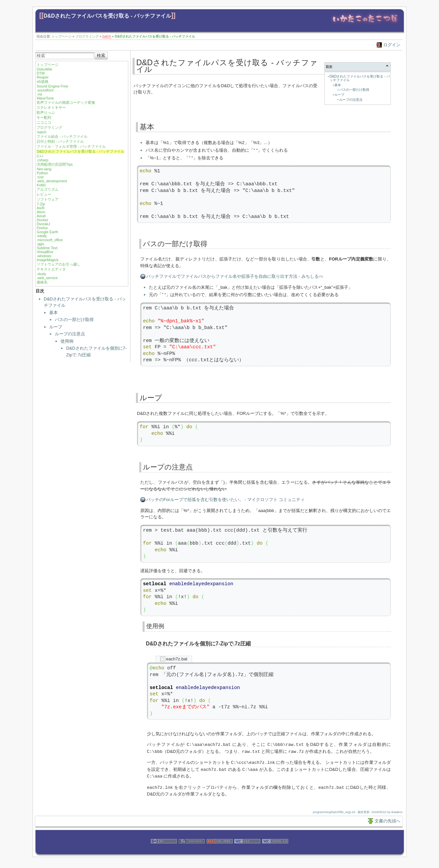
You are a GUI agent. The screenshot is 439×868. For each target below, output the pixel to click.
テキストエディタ (51, 269)
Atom (41, 212)
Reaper (43, 77)
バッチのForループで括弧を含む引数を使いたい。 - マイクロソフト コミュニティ (225, 500)
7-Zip (41, 204)
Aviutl (41, 216)
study (42, 274)
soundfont (45, 90)
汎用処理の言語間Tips (55, 164)
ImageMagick (47, 260)
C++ (40, 156)
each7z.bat (177, 659)
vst (40, 94)
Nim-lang (44, 169)
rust (40, 177)
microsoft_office (50, 240)
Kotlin (41, 185)
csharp (43, 160)
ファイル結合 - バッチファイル (62, 136)
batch (107, 36)
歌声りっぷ (46, 112)
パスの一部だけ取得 (74, 320)
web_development (52, 181)
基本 (54, 313)
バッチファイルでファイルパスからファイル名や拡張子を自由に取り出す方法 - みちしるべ (235, 276)
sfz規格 (43, 82)
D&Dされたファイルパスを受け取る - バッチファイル (107, 16)
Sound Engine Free (52, 86)
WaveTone (45, 98)
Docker (42, 220)
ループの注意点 (70, 334)
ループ (56, 327)
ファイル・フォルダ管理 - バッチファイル (71, 146)
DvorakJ (43, 224)
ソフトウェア (48, 199)
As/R (41, 208)
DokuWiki (44, 69)
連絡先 (42, 282)
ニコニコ (44, 122)
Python (42, 173)
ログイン (392, 45)
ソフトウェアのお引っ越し (58, 264)
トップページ (61, 36)
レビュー (44, 194)
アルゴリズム (48, 189)
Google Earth (47, 232)
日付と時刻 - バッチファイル (60, 141)
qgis (41, 244)
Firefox (42, 228)
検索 (101, 55)
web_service (47, 278)
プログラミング (87, 36)
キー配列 (44, 117)
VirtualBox (45, 252)
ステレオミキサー (51, 107)
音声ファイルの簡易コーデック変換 (66, 102)
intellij (42, 236)
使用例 (67, 341)
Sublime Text (47, 248)
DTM (41, 73)
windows (44, 256)
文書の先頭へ (387, 819)
